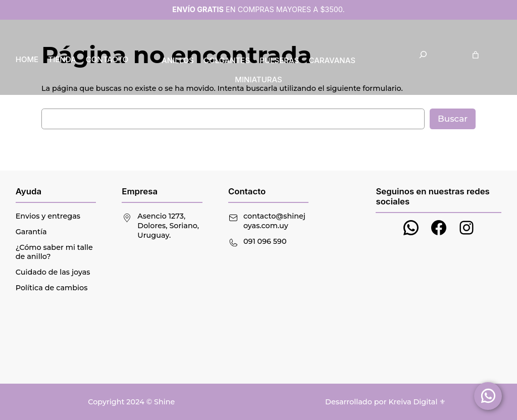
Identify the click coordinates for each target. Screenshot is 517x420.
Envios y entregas (48, 216)
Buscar (453, 119)
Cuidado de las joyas (53, 272)
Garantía (31, 232)
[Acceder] (498, 55)
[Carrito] (476, 55)
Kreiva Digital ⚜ (417, 402)
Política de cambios (52, 288)
